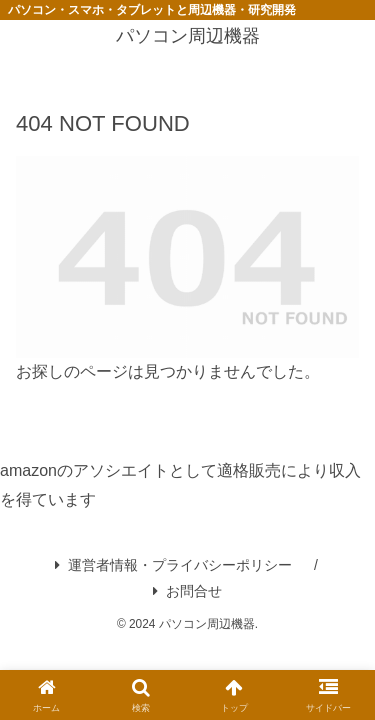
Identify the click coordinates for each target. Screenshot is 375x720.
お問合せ (187, 591)
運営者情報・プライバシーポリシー (173, 565)
